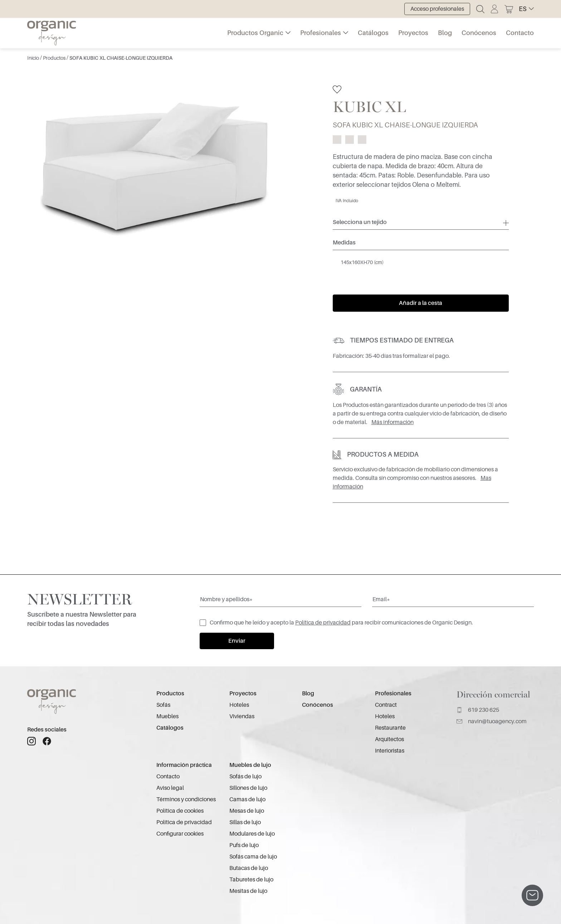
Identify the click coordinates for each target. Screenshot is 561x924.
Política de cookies (180, 811)
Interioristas (390, 751)
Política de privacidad (323, 623)
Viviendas (242, 716)
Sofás (163, 705)
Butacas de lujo (249, 868)
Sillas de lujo (245, 822)
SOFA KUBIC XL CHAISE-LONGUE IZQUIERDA (121, 58)
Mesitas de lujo (248, 891)
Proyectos (413, 33)
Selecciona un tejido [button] (360, 222)
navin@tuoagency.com (492, 721)
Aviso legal (170, 788)
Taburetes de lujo (251, 880)
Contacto (520, 33)
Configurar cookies (180, 834)
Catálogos (373, 33)
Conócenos (479, 33)
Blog (445, 33)
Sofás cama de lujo (253, 857)
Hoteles (239, 705)
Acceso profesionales (437, 9)
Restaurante (390, 728)
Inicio (34, 58)
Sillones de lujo (248, 788)
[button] (526, 9)
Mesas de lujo (247, 811)
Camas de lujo (247, 799)
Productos (55, 58)
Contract (386, 705)
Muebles (167, 716)
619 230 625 (478, 710)
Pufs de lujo (244, 845)
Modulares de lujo (252, 834)
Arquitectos (389, 739)
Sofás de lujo (245, 777)
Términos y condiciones (186, 799)
